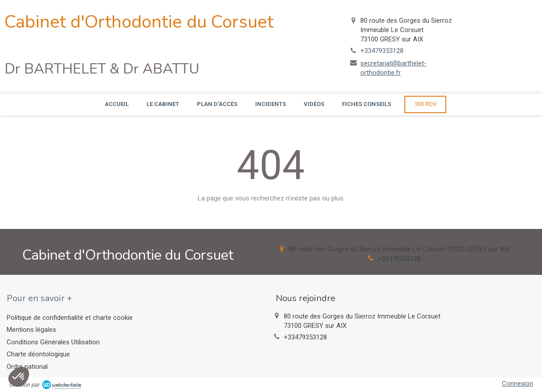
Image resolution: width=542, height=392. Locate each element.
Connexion (518, 384)
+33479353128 (382, 51)
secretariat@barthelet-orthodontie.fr (393, 68)
